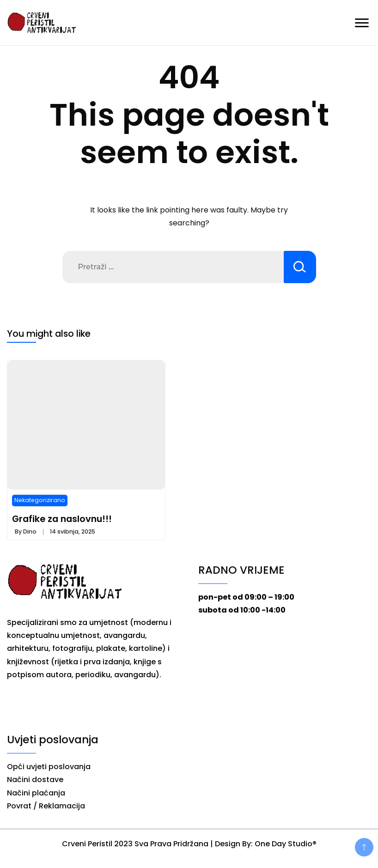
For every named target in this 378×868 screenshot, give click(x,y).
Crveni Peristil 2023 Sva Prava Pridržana (135, 844)
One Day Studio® (286, 844)
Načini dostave (35, 780)
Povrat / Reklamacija (46, 806)
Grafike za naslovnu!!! (62, 519)
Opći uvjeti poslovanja (49, 767)
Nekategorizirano (40, 500)
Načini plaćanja (36, 793)
